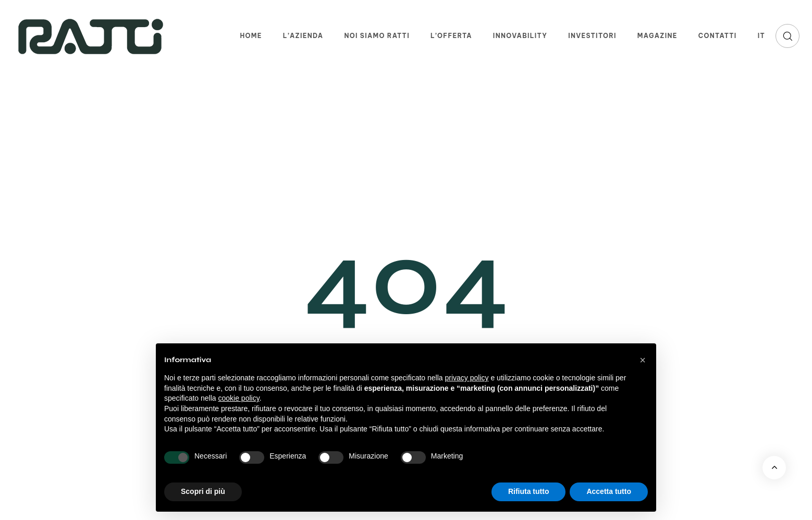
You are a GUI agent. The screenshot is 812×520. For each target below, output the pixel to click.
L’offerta (451, 36)
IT (761, 36)
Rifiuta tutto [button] (529, 491)
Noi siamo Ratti (377, 36)
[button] (788, 36)
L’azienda (303, 36)
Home (251, 36)
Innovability (520, 36)
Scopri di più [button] (203, 491)
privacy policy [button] (467, 378)
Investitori (592, 36)
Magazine (657, 36)
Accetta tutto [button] (609, 491)
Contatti (718, 36)
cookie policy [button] (239, 398)
